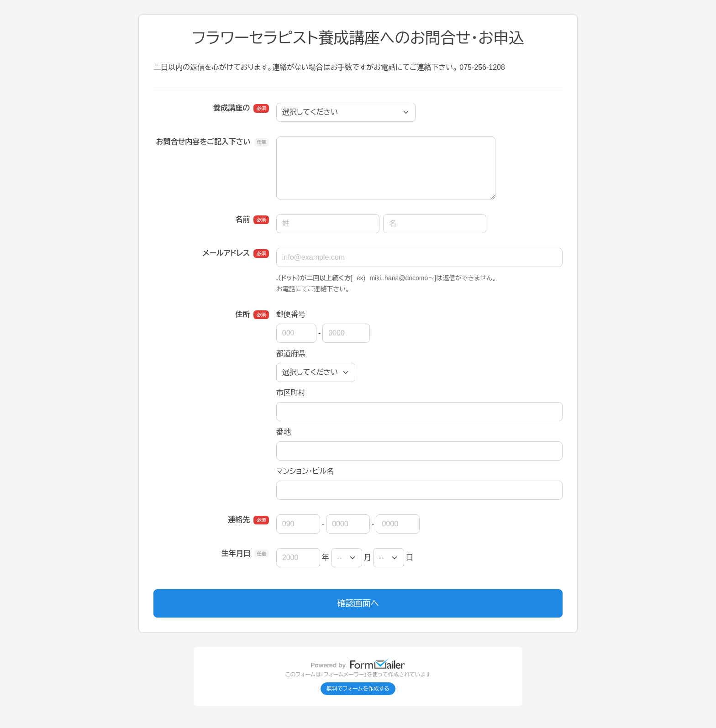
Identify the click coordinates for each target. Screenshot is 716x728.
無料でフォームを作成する (358, 689)
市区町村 (291, 393)
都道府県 (291, 354)
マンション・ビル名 (305, 471)
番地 (284, 432)
